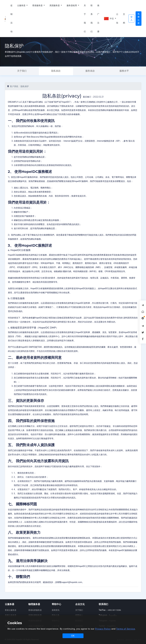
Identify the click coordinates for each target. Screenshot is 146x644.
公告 (117, 18)
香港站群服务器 (35, 610)
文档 (124, 18)
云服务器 (21, 5)
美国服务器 (55, 5)
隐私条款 (56, 71)
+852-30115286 (114, 610)
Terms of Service (126, 629)
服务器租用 (72, 5)
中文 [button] (109, 19)
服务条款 (90, 71)
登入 (131, 18)
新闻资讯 (56, 610)
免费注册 (139, 18)
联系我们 (92, 18)
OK (73, 636)
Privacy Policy (103, 629)
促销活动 (11, 18)
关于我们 (85, 18)
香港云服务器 (11, 610)
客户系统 (14, 86)
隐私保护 (25, 86)
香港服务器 (38, 5)
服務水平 (124, 71)
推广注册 (98, 18)
